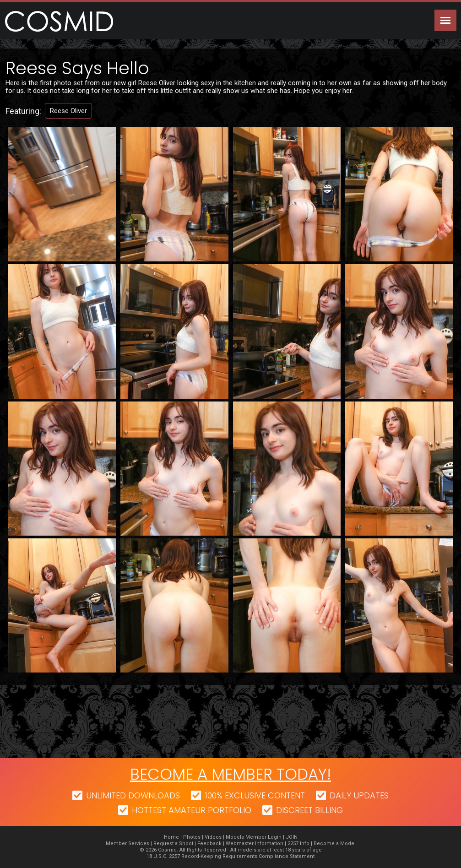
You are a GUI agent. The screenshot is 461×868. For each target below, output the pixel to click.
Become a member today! (230, 774)
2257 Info (298, 844)
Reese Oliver (68, 111)
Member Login (263, 837)
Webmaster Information (255, 844)
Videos (213, 837)
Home (171, 837)
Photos (192, 837)
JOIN (292, 837)
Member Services (127, 844)
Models (235, 837)
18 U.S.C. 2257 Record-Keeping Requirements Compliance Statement (230, 856)
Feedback (209, 844)
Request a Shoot (173, 844)
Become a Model (335, 844)
